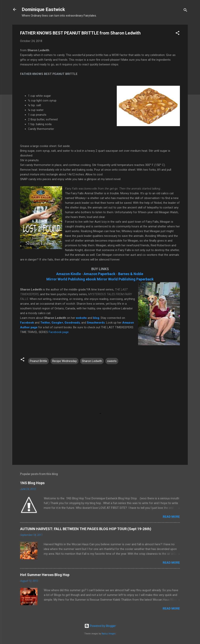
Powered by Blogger (100, 626)
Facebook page (59, 332)
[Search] (185, 11)
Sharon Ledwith (92, 361)
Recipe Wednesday (64, 361)
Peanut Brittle (38, 361)
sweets (112, 361)
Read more (171, 517)
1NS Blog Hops (32, 483)
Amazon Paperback (100, 274)
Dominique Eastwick (43, 9)
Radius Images (109, 634)
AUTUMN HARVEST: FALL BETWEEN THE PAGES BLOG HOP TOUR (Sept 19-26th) (86, 529)
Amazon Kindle (69, 274)
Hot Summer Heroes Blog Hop (45, 575)
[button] (178, 34)
